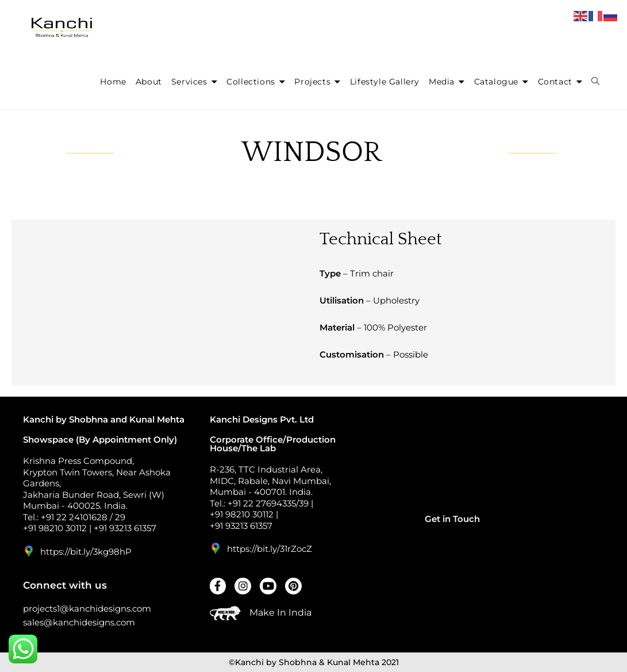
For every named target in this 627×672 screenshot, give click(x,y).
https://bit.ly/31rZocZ (270, 549)
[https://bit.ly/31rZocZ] (216, 548)
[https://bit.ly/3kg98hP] (29, 551)
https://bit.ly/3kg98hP (86, 552)
